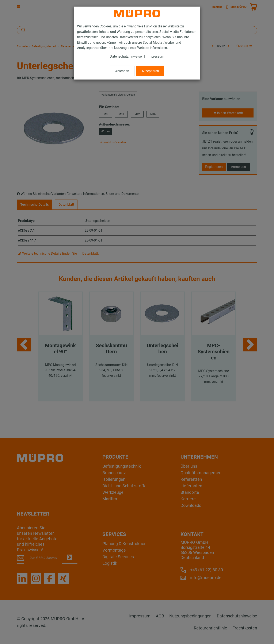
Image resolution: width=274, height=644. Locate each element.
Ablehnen (122, 71)
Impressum (156, 56)
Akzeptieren (150, 71)
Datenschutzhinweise (126, 56)
